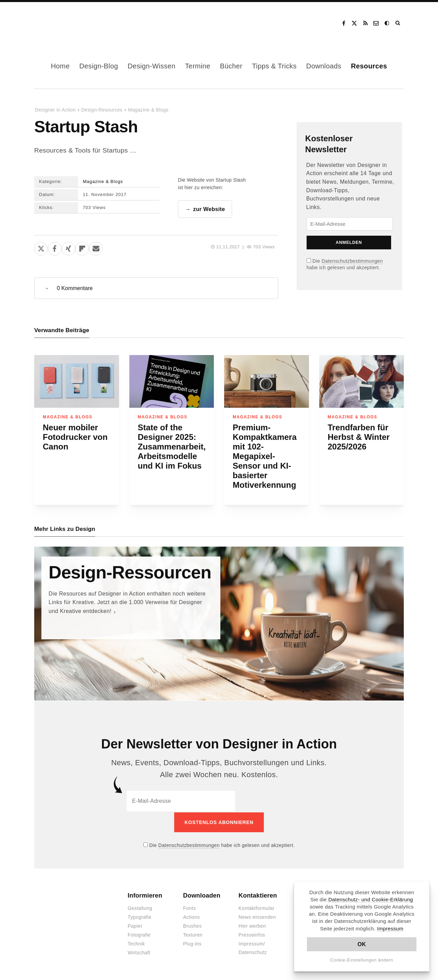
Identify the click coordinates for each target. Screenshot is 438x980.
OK (362, 944)
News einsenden (257, 917)
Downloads (324, 66)
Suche (398, 23)
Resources (369, 66)
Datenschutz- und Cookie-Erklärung (371, 899)
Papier (135, 926)
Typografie (140, 917)
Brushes (192, 926)
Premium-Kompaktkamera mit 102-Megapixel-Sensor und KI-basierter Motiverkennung (265, 456)
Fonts (189, 908)
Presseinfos (252, 935)
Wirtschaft (139, 952)
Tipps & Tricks (274, 66)
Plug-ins (192, 943)
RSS (365, 23)
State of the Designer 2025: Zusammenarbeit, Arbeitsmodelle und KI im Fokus (172, 447)
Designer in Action (70, 23)
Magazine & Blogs (148, 110)
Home (60, 66)
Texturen (193, 935)
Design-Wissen (152, 66)
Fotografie (139, 935)
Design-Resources (102, 110)
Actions (191, 917)
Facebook (344, 23)
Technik (136, 943)
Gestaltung (140, 908)
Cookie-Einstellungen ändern (362, 960)
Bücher (231, 66)
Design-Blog (99, 66)
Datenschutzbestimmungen (352, 261)
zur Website (209, 209)
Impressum (390, 929)
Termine (198, 66)
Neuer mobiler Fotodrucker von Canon (75, 437)
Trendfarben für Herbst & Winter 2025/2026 (359, 437)
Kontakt (376, 23)
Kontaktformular (256, 908)
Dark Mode (387, 23)
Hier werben (252, 926)
